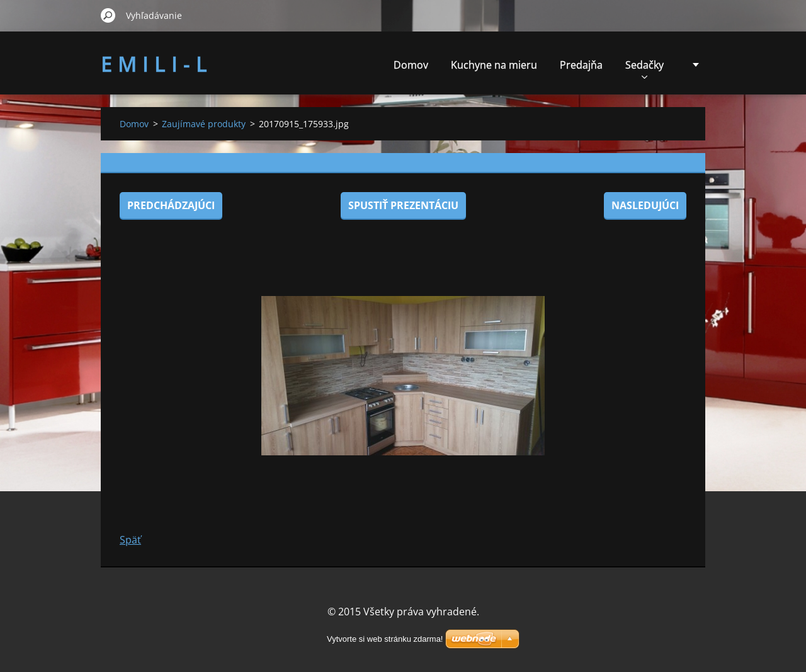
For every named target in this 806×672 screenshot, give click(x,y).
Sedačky (644, 68)
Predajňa (581, 65)
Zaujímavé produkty (204, 124)
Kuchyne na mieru (494, 65)
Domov (411, 65)
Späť (130, 540)
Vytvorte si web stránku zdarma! (385, 639)
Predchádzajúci (171, 205)
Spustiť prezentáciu (403, 205)
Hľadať (108, 15)
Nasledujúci (645, 205)
